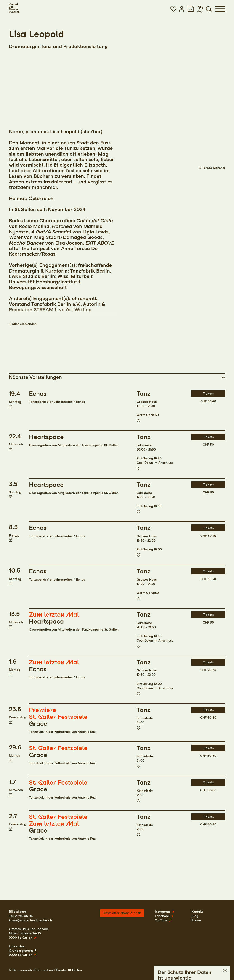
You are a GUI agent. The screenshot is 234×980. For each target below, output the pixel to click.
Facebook (162, 916)
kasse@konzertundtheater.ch (30, 920)
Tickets (208, 393)
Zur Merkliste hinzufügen (138, 421)
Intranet (219, 970)
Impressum (171, 970)
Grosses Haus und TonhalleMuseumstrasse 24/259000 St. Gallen (29, 933)
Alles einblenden (24, 324)
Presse (196, 920)
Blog (195, 916)
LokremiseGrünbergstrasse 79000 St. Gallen (23, 951)
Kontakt (197, 912)
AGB (207, 970)
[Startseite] (14, 8)
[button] (173, 9)
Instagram (162, 912)
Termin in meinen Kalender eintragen (11, 406)
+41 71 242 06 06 (21, 916)
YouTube (161, 920)
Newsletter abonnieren (120, 913)
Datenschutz (191, 970)
